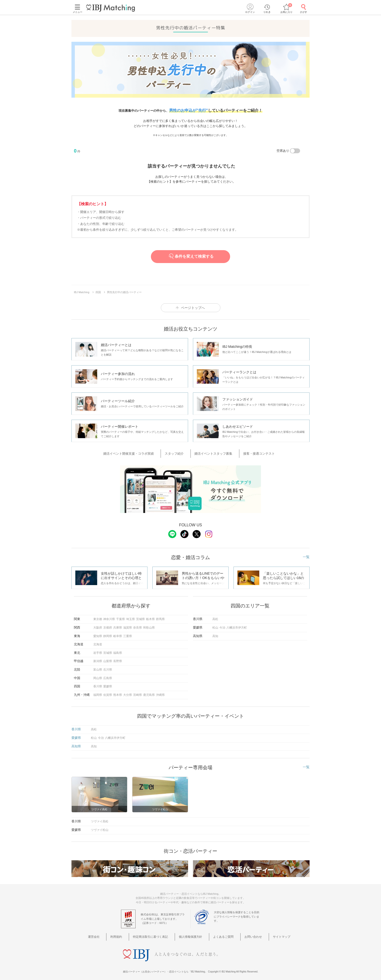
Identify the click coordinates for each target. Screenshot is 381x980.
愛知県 (98, 634)
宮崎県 (138, 693)
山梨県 (108, 659)
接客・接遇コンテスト (252, 453)
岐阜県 (118, 634)
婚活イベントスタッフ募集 (212, 453)
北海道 (98, 642)
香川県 (98, 684)
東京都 (98, 617)
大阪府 (98, 626)
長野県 (118, 659)
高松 (215, 617)
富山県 (98, 668)
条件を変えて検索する (191, 256)
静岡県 (108, 634)
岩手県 (98, 651)
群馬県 (160, 617)
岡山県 (98, 676)
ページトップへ (193, 308)
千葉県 (121, 617)
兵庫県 (118, 626)
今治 (222, 626)
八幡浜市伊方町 (237, 626)
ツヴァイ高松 (100, 819)
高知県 (76, 744)
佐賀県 (108, 693)
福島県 (118, 651)
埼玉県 (130, 617)
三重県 (128, 634)
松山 (215, 626)
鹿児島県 (149, 693)
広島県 (108, 676)
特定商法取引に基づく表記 (156, 934)
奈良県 (138, 626)
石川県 (108, 668)
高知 (215, 634)
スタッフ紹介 (179, 453)
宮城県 (108, 651)
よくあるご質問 (221, 934)
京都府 (108, 626)
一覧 (306, 555)
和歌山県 (149, 626)
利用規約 (125, 934)
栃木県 (150, 617)
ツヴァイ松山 (100, 828)
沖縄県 (160, 693)
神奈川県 (109, 617)
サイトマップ (271, 934)
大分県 (128, 693)
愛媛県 (108, 684)
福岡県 (98, 693)
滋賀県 (128, 626)
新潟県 (98, 659)
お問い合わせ (247, 934)
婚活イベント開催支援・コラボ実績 (139, 453)
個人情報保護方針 (192, 934)
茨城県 (140, 617)
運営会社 (107, 934)
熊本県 (118, 693)
